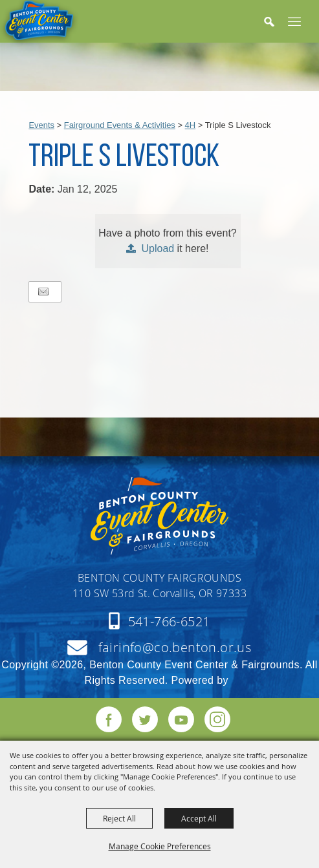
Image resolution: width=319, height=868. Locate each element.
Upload (158, 249)
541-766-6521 (169, 621)
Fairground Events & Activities (120, 125)
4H (191, 125)
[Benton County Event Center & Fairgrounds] (39, 24)
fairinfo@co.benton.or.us (175, 647)
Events (41, 125)
